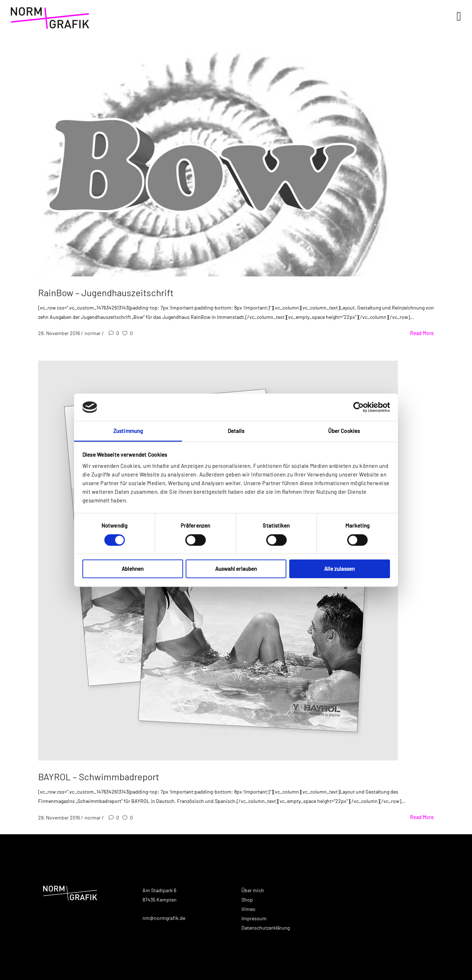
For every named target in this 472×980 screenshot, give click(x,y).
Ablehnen (133, 569)
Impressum (254, 918)
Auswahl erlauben (236, 569)
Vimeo (248, 909)
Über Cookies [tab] (344, 431)
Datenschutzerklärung (265, 928)
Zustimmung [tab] (128, 431)
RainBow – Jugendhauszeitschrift (106, 292)
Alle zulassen (339, 569)
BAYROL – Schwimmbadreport (99, 776)
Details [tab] (236, 431)
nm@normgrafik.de (164, 918)
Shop (247, 900)
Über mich (253, 890)
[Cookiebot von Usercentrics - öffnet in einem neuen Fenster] (358, 407)
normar (93, 333)
